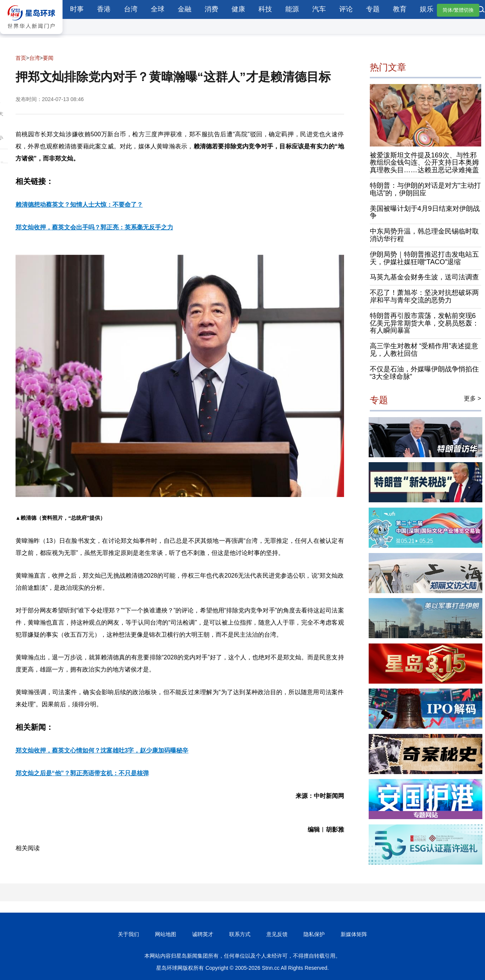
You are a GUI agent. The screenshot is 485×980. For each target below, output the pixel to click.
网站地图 (166, 934)
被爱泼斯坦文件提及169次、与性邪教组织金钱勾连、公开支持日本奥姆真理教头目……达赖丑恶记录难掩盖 (424, 163)
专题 (373, 9)
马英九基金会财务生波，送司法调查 (424, 277)
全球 (158, 9)
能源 (292, 9)
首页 (21, 58)
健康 (238, 9)
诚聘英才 (203, 934)
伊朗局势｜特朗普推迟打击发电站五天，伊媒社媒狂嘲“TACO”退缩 (424, 258)
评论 (346, 9)
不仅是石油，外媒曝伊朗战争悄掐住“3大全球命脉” (424, 373)
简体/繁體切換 (458, 10)
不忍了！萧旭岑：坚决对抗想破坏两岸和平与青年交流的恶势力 (424, 296)
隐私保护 (314, 934)
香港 (104, 9)
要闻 (48, 58)
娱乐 (427, 9)
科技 (265, 9)
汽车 (319, 9)
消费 (211, 9)
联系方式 (240, 934)
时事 (77, 9)
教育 (400, 9)
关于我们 (128, 934)
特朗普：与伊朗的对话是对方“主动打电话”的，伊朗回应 (426, 189)
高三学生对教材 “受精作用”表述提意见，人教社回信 (424, 350)
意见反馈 (277, 934)
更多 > (472, 398)
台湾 (131, 9)
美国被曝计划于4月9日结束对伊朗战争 (425, 212)
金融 (185, 9)
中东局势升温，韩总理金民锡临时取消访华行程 (424, 235)
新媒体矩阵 (354, 934)
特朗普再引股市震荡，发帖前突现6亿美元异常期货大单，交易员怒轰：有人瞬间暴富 (424, 323)
